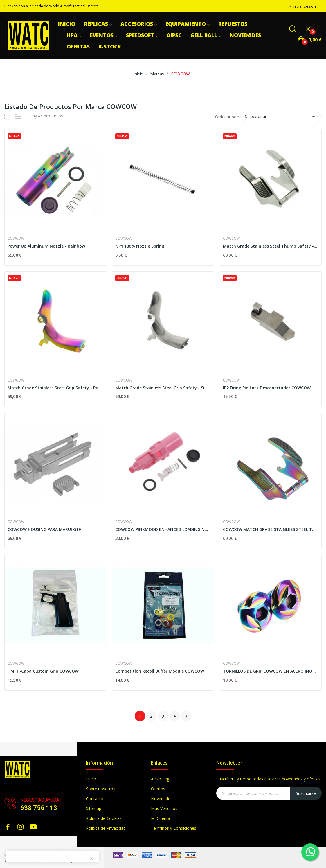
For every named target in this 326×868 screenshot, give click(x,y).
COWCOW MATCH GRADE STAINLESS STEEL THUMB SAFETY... (271, 529)
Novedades (162, 799)
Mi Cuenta (161, 818)
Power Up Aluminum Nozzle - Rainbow (46, 246)
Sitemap (94, 808)
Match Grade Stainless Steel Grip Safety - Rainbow (55, 388)
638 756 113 (39, 808)
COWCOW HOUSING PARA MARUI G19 (44, 529)
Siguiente (186, 716)
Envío (91, 779)
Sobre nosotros (101, 789)
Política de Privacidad (106, 828)
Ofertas (158, 789)
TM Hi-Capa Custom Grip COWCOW (43, 671)
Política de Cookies (104, 818)
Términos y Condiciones (174, 828)
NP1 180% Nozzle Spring (140, 246)
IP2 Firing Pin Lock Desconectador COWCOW (267, 388)
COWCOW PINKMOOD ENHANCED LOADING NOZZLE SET (163, 529)
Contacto (95, 799)
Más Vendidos (164, 808)
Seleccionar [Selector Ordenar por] (281, 117)
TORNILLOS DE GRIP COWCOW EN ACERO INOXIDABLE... (271, 671)
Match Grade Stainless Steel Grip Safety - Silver (163, 388)
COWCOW (16, 239)
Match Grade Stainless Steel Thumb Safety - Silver (271, 246)
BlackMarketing (58, 860)
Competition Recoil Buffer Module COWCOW (160, 671)
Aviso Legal (162, 779)
